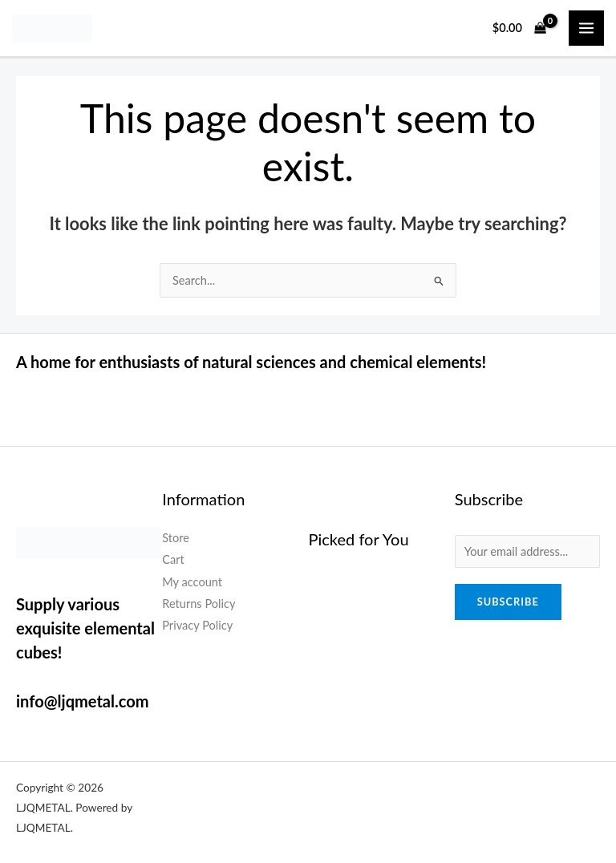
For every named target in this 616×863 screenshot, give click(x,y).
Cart (173, 559)
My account (192, 582)
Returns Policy (199, 604)
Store (176, 538)
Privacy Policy (197, 625)
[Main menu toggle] (586, 28)
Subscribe (508, 602)
